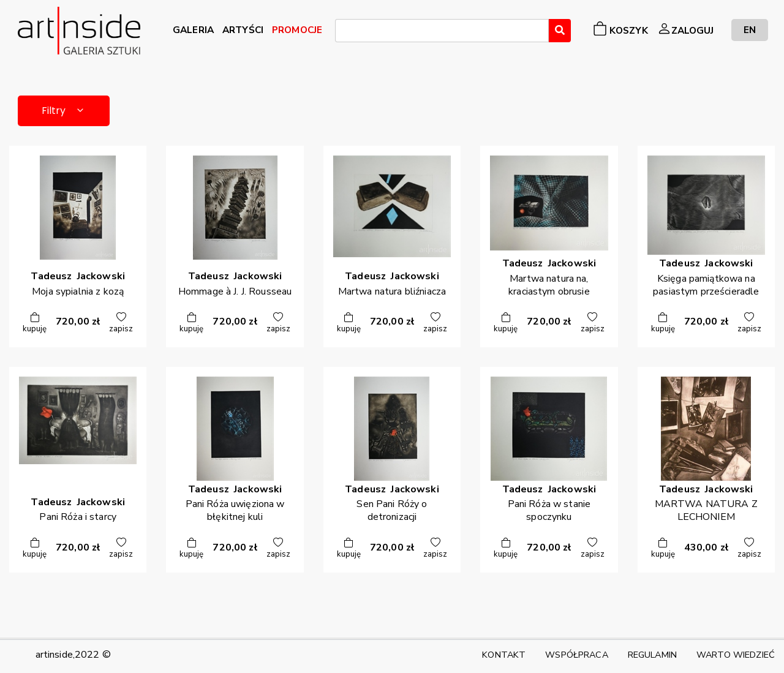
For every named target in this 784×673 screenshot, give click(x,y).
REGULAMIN (652, 655)
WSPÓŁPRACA (576, 655)
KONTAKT (504, 655)
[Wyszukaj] (560, 31)
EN (750, 30)
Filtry (64, 111)
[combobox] (442, 31)
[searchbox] (342, 32)
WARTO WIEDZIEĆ (736, 655)
